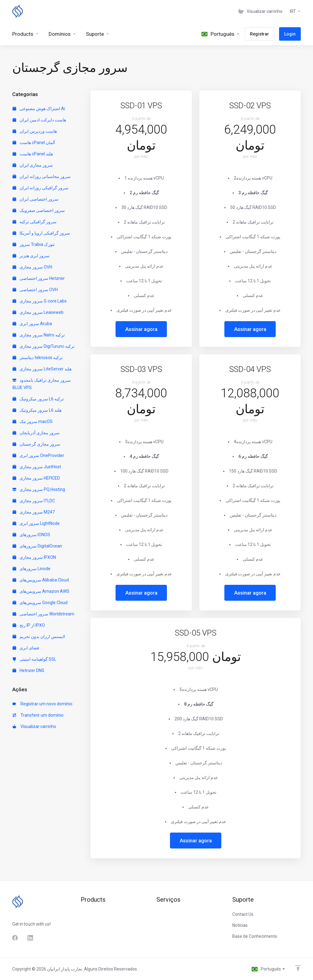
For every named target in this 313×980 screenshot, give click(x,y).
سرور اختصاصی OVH (35, 290)
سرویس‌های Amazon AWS (41, 591)
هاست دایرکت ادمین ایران (39, 120)
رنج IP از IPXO (29, 625)
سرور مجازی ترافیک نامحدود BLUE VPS (42, 384)
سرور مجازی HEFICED (36, 478)
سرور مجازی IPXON (34, 557)
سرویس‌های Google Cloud (40, 603)
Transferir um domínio (38, 715)
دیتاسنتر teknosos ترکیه (38, 358)
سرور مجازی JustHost (37, 467)
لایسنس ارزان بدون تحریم (39, 637)
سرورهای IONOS (31, 535)
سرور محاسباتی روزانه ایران (42, 176)
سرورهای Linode (31, 569)
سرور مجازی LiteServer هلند (42, 369)
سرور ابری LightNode (36, 523)
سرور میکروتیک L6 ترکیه (38, 399)
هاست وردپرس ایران (35, 131)
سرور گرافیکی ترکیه (35, 222)
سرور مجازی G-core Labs (40, 301)
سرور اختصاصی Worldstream (43, 614)
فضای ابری (26, 648)
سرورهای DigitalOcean (37, 546)
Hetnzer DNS (28, 670)
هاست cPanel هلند (33, 154)
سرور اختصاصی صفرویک (39, 210)
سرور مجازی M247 (34, 512)
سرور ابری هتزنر (31, 256)
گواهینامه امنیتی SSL (34, 659)
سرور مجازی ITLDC (34, 501)
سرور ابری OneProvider (38, 455)
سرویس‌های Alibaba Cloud (41, 580)
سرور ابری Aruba (32, 324)
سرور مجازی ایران (33, 165)
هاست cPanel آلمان (34, 143)
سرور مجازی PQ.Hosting (39, 489)
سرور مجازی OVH (32, 267)
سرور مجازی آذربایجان (36, 433)
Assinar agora (141, 329)
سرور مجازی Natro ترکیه (39, 335)
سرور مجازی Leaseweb (38, 312)
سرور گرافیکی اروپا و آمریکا (41, 233)
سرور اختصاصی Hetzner (39, 278)
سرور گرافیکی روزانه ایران (41, 188)
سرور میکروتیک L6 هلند (37, 410)
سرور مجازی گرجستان (36, 444)
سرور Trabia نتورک (34, 244)
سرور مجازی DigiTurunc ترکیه (44, 346)
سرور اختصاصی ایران (35, 199)
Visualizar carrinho (34, 726)
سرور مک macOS (33, 421)
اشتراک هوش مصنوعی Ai (39, 109)
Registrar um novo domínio (42, 704)
